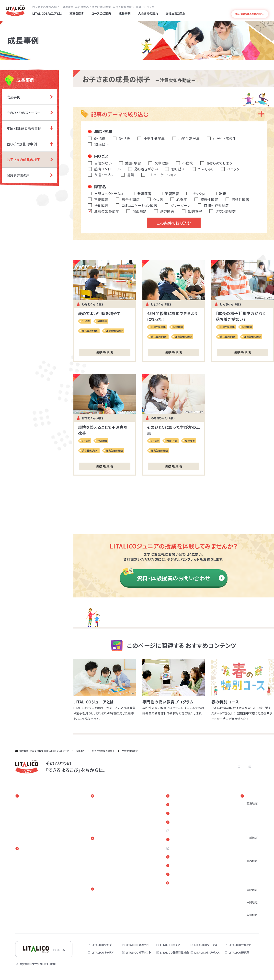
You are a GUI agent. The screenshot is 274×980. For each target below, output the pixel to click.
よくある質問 (246, 6)
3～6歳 (24, 862)
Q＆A (180, 823)
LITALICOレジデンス (207, 953)
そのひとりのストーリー (112, 804)
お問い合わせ (193, 767)
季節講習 (25, 926)
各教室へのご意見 (188, 858)
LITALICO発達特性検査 (174, 953)
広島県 (248, 908)
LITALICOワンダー (103, 945)
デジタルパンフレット (189, 876)
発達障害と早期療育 (32, 809)
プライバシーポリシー (225, 767)
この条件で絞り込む (174, 223)
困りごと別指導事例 (110, 815)
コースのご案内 (30, 849)
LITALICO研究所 (239, 953)
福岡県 (248, 921)
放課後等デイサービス (33, 899)
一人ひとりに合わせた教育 (36, 804)
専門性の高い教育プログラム (37, 820)
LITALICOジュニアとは (35, 796)
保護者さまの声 (108, 825)
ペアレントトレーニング (112, 897)
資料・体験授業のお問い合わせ (181, 578)
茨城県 (248, 830)
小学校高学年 (28, 873)
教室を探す (252, 796)
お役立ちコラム (186, 814)
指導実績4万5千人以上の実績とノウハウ (44, 825)
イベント (182, 796)
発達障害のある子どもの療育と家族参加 (44, 815)
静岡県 (248, 849)
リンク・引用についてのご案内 (195, 867)
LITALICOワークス (206, 945)
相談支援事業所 (29, 910)
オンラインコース (30, 883)
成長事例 (105, 796)
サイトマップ (252, 767)
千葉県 (248, 825)
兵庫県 (248, 872)
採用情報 (182, 832)
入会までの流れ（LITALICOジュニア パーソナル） (117, 848)
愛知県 (248, 843)
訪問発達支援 (28, 889)
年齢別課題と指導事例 (112, 809)
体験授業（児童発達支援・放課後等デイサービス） (122, 875)
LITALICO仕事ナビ (240, 945)
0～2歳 (24, 856)
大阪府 (248, 866)
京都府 (248, 877)
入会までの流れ (109, 839)
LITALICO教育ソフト (138, 953)
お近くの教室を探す (189, 840)
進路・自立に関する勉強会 (114, 902)
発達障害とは (262, 6)
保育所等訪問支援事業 (34, 905)
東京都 (248, 809)
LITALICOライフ (170, 945)
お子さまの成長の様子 (112, 820)
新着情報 (182, 805)
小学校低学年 (28, 867)
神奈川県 (250, 815)
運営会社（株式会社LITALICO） (38, 964)
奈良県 (248, 883)
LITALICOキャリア (103, 953)
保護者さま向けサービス (114, 890)
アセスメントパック (31, 915)
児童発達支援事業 (31, 894)
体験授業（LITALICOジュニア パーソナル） (117, 865)
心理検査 (25, 921)
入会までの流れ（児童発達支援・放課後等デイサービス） (122, 857)
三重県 (248, 854)
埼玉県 (248, 820)
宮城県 (248, 895)
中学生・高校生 (29, 878)
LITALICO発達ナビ (137, 945)
